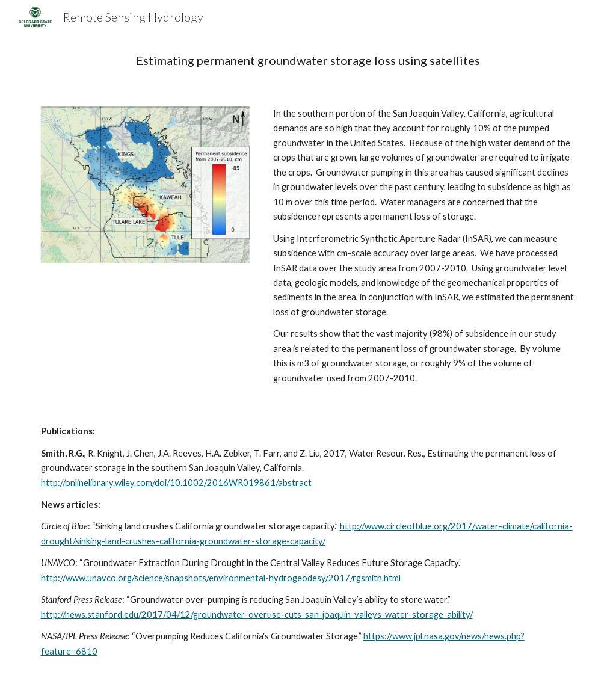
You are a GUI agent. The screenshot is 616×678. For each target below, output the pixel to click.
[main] (308, 60)
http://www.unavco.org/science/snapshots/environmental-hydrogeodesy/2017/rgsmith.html (221, 578)
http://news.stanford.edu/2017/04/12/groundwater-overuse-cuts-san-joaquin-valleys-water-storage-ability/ (257, 615)
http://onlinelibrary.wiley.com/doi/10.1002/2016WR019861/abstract (176, 483)
